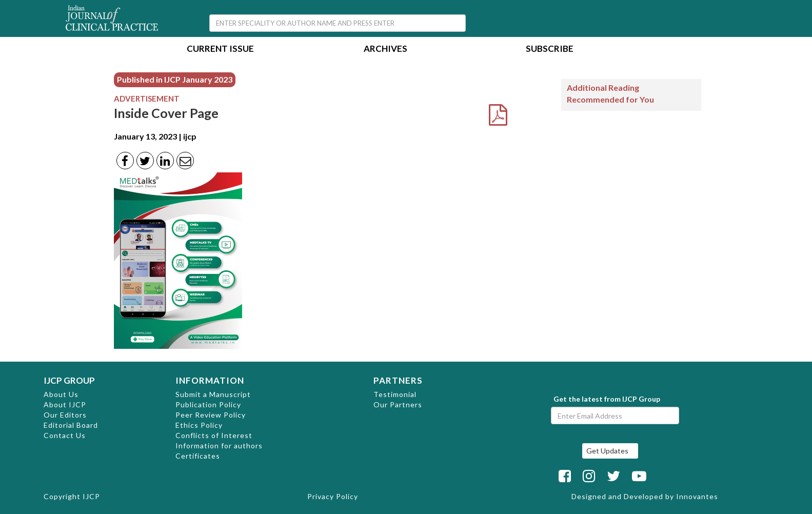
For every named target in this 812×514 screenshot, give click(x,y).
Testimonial (395, 394)
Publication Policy (208, 404)
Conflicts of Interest (214, 435)
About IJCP (65, 404)
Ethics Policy (199, 425)
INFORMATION (210, 380)
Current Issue (220, 50)
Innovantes (697, 496)
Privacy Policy (333, 496)
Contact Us (65, 435)
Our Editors (65, 415)
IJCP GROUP (69, 380)
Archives (385, 50)
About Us (61, 394)
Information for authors (219, 446)
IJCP (91, 496)
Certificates (198, 456)
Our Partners (398, 404)
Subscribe (550, 50)
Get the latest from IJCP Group (607, 399)
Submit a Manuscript (213, 394)
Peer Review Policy (211, 415)
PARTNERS (398, 380)
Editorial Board (71, 425)
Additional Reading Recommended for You (610, 93)
